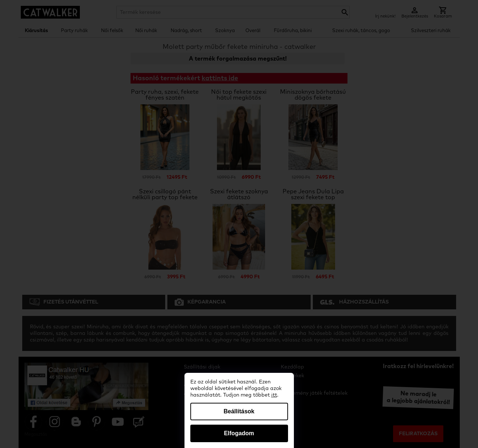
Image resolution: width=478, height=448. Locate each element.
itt (274, 395)
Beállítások (239, 411)
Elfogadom (239, 433)
